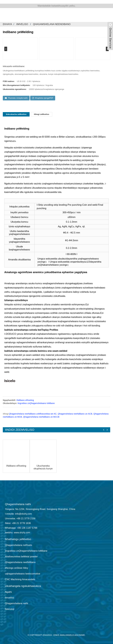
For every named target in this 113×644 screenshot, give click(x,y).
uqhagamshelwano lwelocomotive (23, 574)
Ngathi (8, 592)
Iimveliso (22, 24)
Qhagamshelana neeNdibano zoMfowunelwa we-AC (33, 414)
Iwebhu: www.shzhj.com (18, 533)
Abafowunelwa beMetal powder (21, 557)
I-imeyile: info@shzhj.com (18, 514)
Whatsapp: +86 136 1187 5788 (21, 528)
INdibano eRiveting (25, 400)
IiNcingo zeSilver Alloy (17, 568)
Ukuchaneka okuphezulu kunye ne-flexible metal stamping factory (43, 467)
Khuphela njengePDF (44, 98)
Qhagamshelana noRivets (19, 545)
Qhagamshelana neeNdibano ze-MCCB (41, 417)
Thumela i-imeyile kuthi (18, 98)
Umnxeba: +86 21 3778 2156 (20, 518)
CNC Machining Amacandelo (20, 579)
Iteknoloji (10, 609)
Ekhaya (7, 24)
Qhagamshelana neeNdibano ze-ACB (75, 414)
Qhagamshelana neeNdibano (52, 24)
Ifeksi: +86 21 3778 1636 (18, 523)
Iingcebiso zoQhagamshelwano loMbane (36, 403)
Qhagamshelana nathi (17, 603)
